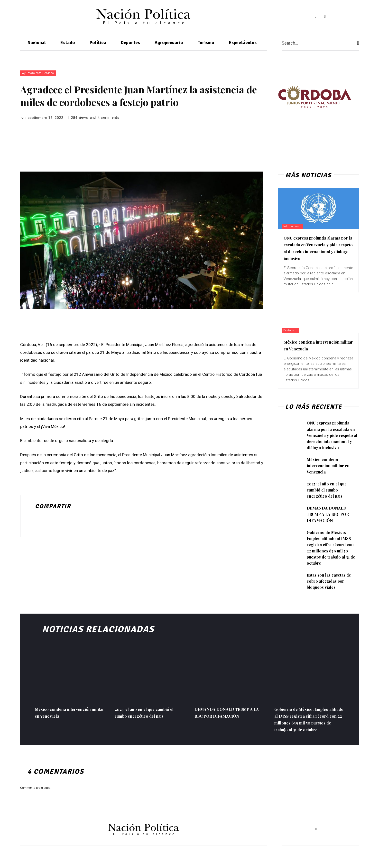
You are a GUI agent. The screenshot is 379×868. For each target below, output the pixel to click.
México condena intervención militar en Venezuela (318, 352)
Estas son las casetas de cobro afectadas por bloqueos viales (330, 594)
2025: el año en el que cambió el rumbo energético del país (328, 503)
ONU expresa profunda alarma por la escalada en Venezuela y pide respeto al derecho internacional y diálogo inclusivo (315, 251)
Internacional (294, 226)
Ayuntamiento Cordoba (38, 73)
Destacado (293, 337)
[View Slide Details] (314, 97)
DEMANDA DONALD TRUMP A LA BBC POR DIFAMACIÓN (330, 527)
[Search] (358, 43)
